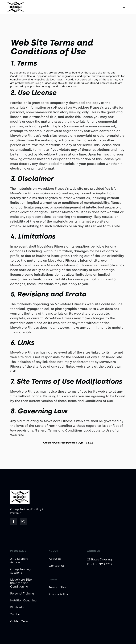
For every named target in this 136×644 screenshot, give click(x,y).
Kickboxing (18, 607)
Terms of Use (57, 587)
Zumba (15, 614)
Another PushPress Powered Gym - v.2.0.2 (68, 443)
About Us (55, 559)
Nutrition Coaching (23, 600)
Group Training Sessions (20, 571)
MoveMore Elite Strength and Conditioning (21, 583)
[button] (124, 7)
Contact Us (57, 566)
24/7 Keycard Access (19, 561)
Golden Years (19, 621)
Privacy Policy (58, 594)
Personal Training (22, 594)
